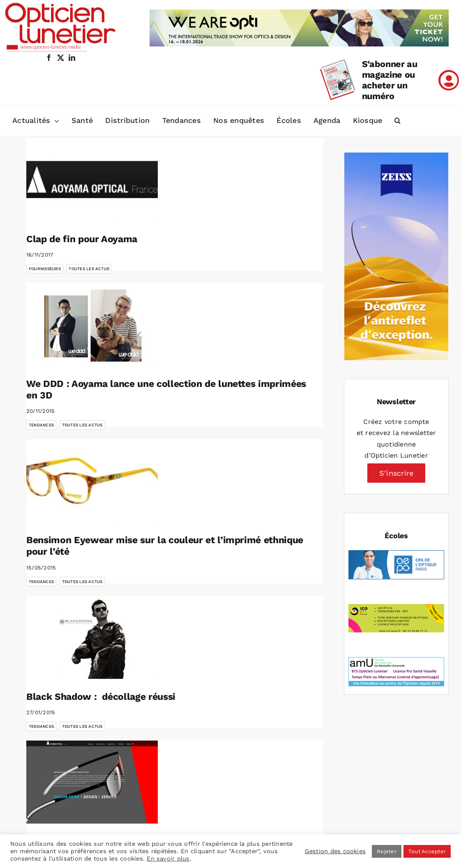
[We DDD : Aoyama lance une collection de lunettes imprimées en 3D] (92, 324)
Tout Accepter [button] (427, 851)
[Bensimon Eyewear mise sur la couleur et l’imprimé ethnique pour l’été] (92, 481)
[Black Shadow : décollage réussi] (92, 637)
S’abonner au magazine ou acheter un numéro (390, 80)
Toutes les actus (89, 269)
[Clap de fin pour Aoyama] (92, 180)
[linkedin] (72, 58)
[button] (398, 121)
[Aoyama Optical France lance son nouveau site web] (92, 782)
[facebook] (49, 58)
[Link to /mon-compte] (449, 80)
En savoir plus (168, 859)
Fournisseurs (45, 269)
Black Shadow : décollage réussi (101, 697)
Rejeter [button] (387, 851)
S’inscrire (396, 473)
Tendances (41, 425)
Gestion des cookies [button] (335, 851)
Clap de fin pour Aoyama (82, 239)
